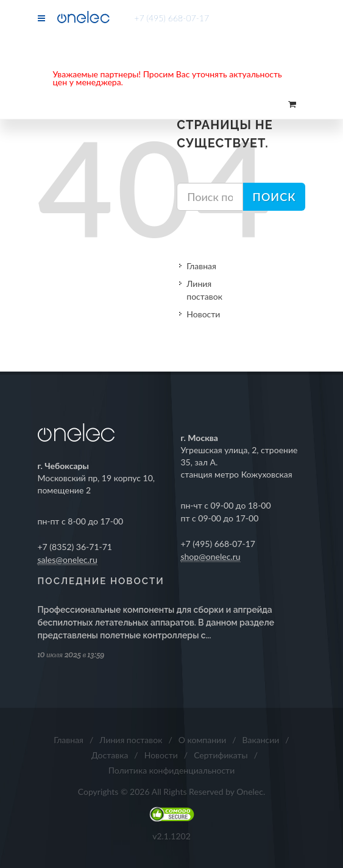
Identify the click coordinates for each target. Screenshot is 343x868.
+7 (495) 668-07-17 (171, 18)
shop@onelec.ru (211, 556)
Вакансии (261, 740)
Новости (203, 314)
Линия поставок (204, 290)
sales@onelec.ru (68, 559)
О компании (202, 740)
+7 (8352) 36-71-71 (75, 547)
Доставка (110, 755)
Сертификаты (221, 755)
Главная (201, 266)
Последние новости (101, 581)
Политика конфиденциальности (172, 770)
